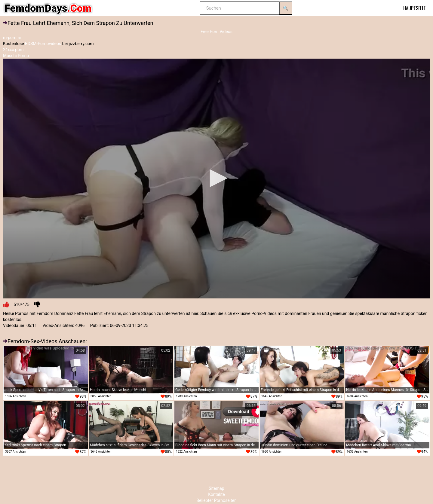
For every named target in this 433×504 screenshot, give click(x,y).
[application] (216, 179)
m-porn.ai (12, 38)
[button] (216, 178)
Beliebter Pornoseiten (216, 500)
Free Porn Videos (216, 32)
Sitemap (216, 488)
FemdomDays (48, 8)
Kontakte (216, 494)
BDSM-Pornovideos (43, 44)
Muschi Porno (16, 56)
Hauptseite (414, 8)
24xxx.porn (13, 50)
